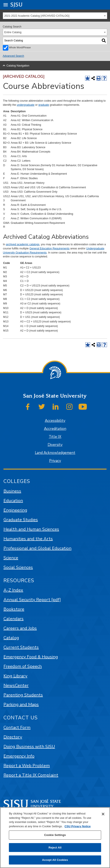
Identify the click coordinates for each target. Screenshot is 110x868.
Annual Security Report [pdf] (32, 600)
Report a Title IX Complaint (31, 775)
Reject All (55, 848)
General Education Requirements (49, 249)
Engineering (15, 510)
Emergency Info (19, 756)
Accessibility (55, 421)
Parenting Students (23, 695)
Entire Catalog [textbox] (13, 32)
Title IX (55, 437)
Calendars (14, 619)
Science (11, 558)
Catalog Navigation (18, 66)
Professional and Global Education (37, 548)
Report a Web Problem (27, 766)
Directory (13, 737)
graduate (44, 105)
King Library (15, 676)
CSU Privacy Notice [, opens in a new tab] (78, 826)
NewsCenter (16, 685)
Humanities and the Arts (28, 539)
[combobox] (55, 16)
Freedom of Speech (23, 666)
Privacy (55, 461)
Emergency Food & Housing (31, 657)
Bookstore (14, 609)
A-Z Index (13, 590)
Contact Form (17, 727)
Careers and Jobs (20, 628)
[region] (55, 838)
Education (13, 501)
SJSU (17, 4)
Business (12, 491)
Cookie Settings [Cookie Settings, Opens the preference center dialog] (55, 835)
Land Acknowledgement (55, 453)
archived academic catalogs (23, 244)
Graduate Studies (21, 520)
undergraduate (26, 105)
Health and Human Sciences (31, 529)
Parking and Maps (21, 705)
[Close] (103, 814)
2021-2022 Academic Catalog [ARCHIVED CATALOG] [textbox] (37, 16)
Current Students (21, 647)
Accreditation (55, 429)
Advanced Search (14, 56)
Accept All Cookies (55, 860)
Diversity (55, 445)
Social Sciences (18, 567)
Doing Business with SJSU (29, 747)
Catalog (11, 638)
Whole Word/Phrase (20, 47)
